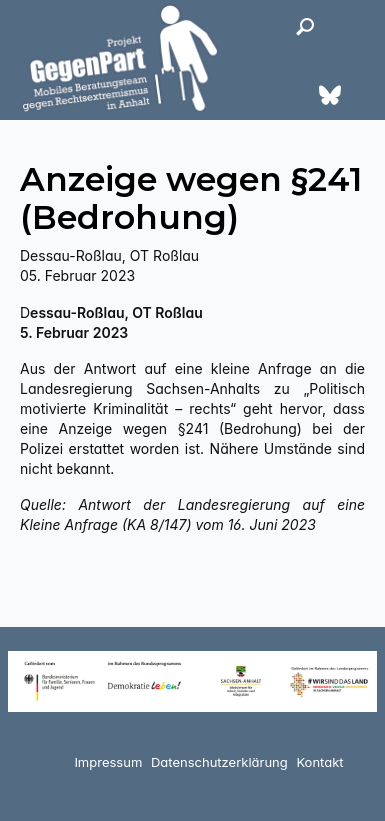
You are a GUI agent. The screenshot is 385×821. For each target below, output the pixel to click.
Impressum (108, 762)
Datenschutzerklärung (219, 762)
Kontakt (319, 762)
